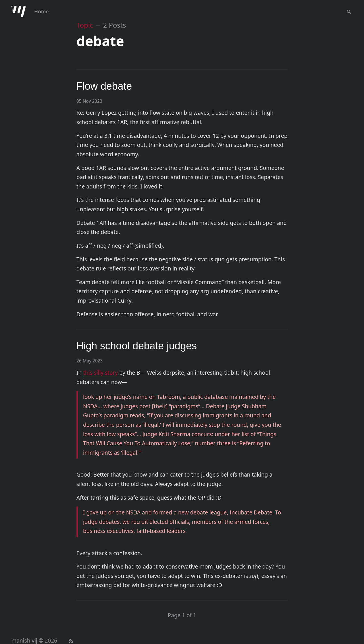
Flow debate (104, 86)
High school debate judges (136, 346)
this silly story (100, 373)
